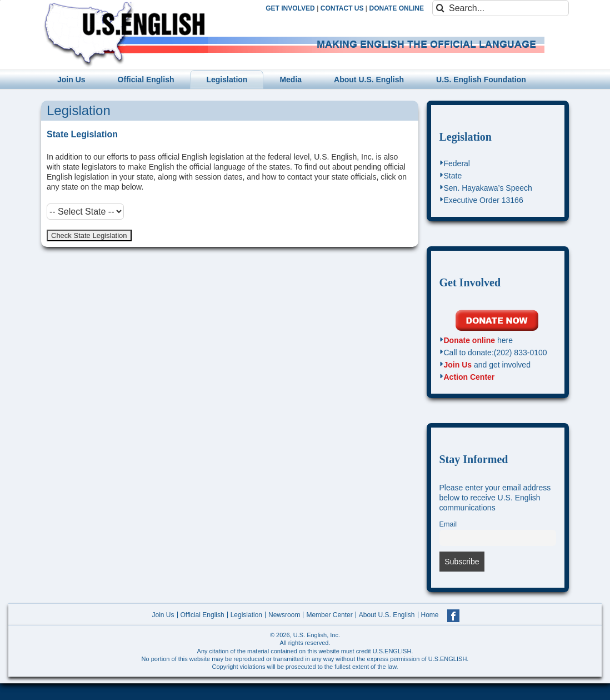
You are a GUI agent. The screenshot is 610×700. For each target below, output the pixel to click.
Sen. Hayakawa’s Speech (488, 188)
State (453, 176)
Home (430, 615)
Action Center (469, 377)
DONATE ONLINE (397, 8)
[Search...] (501, 8)
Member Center (329, 615)
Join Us (458, 365)
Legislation (466, 137)
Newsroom (284, 615)
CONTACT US (342, 8)
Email (448, 524)
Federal (457, 163)
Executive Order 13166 (484, 200)
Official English (202, 615)
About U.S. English (387, 615)
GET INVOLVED (290, 8)
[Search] (440, 8)
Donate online (470, 340)
